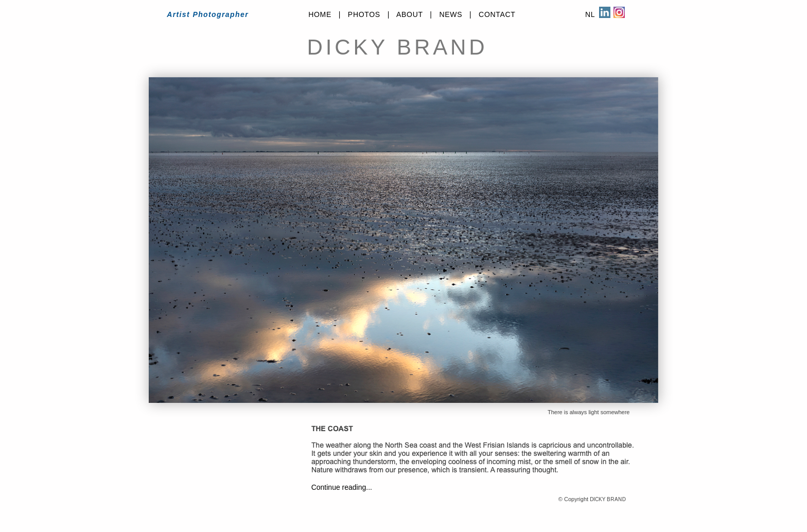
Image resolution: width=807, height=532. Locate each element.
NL (590, 14)
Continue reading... (342, 487)
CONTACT (497, 14)
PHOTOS (364, 14)
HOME (320, 14)
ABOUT (409, 14)
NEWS (451, 14)
